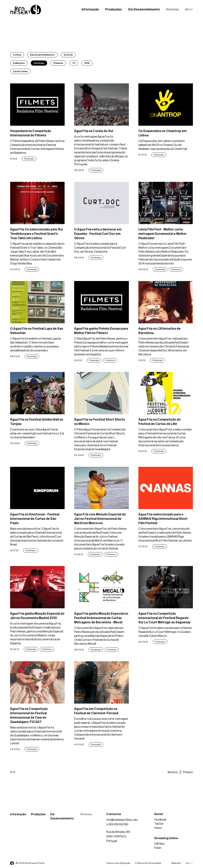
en (187, 9)
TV (74, 63)
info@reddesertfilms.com (122, 820)
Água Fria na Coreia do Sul (94, 131)
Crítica (17, 55)
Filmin (158, 848)
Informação (90, 9)
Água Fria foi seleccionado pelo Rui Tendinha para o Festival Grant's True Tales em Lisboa (36, 234)
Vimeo (158, 828)
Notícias (173, 9)
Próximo (188, 772)
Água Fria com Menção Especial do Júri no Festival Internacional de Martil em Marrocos (100, 519)
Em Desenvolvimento (144, 9)
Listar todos (20, 71)
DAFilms (159, 844)
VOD (87, 63)
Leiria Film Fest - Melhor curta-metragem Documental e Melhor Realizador (162, 234)
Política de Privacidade (148, 863)
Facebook (160, 820)
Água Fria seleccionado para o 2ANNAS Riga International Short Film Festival (163, 519)
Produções (114, 9)
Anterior (173, 772)
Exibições (19, 63)
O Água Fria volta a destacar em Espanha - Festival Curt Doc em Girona (98, 234)
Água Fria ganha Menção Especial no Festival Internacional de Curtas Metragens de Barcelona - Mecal (101, 618)
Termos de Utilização (118, 863)
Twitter (159, 824)
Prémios (58, 63)
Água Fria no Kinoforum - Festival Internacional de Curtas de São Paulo (35, 519)
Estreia (68, 55)
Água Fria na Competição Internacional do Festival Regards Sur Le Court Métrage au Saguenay (164, 618)
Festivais (39, 63)
